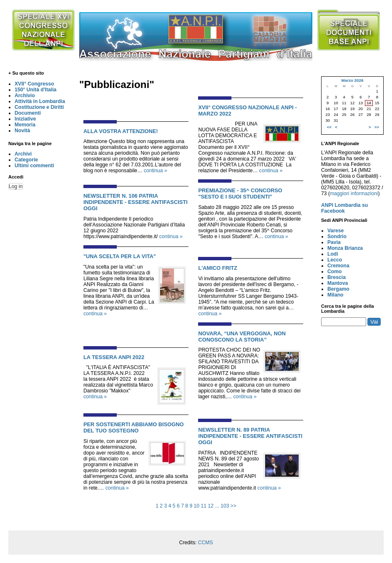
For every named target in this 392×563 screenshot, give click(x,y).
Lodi (333, 254)
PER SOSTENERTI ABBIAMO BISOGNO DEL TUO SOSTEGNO (133, 427)
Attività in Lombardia (40, 101)
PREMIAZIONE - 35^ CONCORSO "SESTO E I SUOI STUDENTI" (240, 194)
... (217, 506)
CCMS (206, 543)
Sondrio (337, 236)
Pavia (334, 242)
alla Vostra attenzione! (121, 131)
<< (329, 127)
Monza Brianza (345, 248)
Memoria (25, 125)
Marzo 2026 (352, 80)
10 (197, 506)
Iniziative (25, 119)
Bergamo (338, 289)
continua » (156, 171)
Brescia (337, 277)
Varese (335, 231)
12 (211, 506)
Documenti (28, 113)
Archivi (23, 154)
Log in (16, 186)
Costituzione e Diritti (39, 107)
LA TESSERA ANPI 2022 (114, 357)
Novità (22, 131)
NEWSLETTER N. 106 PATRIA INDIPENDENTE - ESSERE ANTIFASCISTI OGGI (136, 202)
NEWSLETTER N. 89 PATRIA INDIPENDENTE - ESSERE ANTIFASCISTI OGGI (250, 436)
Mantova (338, 283)
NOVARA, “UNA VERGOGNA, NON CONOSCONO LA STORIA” (242, 337)
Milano (335, 295)
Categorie (26, 160)
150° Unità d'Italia (35, 90)
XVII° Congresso (34, 84)
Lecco (335, 260)
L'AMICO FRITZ (218, 268)
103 (225, 506)
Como (334, 271)
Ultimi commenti (34, 166)
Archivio (25, 96)
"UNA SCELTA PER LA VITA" (120, 256)
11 (204, 506)
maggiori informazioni (354, 194)
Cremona (338, 266)
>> (234, 506)
